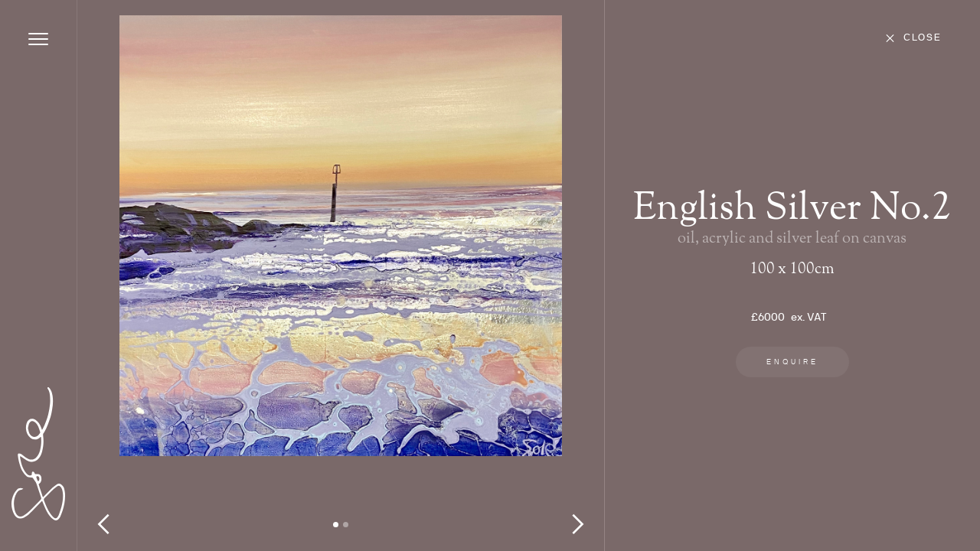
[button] (108, 283)
